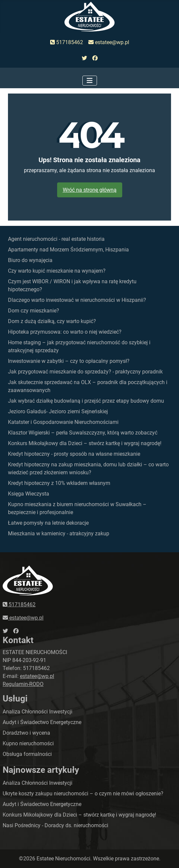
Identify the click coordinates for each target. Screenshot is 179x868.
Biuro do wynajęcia (30, 260)
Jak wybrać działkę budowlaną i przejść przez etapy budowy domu (86, 401)
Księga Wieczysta (29, 494)
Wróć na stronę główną (90, 190)
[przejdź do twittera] (84, 58)
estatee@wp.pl (109, 42)
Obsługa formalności (27, 754)
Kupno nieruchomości (28, 743)
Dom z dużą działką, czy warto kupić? (52, 321)
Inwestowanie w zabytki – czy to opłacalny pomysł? (69, 361)
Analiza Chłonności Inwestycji (38, 712)
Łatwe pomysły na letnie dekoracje (48, 523)
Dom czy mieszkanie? (34, 311)
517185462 (67, 42)
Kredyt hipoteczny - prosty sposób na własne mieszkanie (74, 454)
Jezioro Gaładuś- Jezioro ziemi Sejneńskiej (58, 411)
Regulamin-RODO (23, 684)
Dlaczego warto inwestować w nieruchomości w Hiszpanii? (77, 300)
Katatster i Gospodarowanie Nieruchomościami (63, 422)
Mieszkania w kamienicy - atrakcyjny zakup (59, 534)
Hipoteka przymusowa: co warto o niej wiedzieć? (65, 332)
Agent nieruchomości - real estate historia (56, 239)
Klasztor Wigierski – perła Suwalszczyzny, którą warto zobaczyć (83, 433)
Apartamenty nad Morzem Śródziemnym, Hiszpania (68, 250)
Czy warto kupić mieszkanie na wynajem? (57, 271)
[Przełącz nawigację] (90, 81)
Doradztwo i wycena (26, 733)
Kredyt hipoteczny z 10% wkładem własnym (59, 483)
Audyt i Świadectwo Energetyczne (42, 722)
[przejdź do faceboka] (95, 58)
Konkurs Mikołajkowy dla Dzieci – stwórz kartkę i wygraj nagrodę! (85, 443)
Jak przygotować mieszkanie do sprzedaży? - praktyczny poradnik (85, 372)
